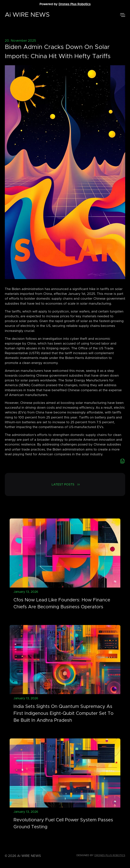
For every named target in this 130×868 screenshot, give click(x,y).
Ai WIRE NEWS (27, 15)
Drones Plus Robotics (75, 4)
